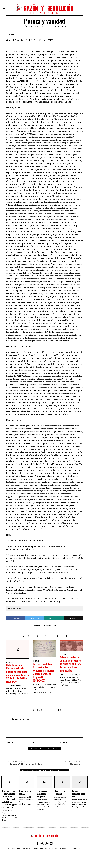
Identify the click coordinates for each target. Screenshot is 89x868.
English (64, 856)
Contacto (27, 856)
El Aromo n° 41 (59, 26)
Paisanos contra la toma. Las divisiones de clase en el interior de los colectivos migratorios (71, 665)
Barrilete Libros (42, 856)
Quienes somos (13, 856)
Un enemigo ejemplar (60, 799)
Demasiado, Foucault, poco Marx (79, 800)
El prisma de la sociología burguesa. (43, 800)
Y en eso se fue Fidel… (26, 799)
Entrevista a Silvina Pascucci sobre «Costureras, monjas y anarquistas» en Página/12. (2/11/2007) (43, 675)
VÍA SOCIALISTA (76, 856)
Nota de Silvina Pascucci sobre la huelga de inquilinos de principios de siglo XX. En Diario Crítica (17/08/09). (17, 676)
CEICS (55, 856)
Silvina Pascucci (50, 626)
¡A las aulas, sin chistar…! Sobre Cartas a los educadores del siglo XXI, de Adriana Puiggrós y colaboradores (9, 806)
